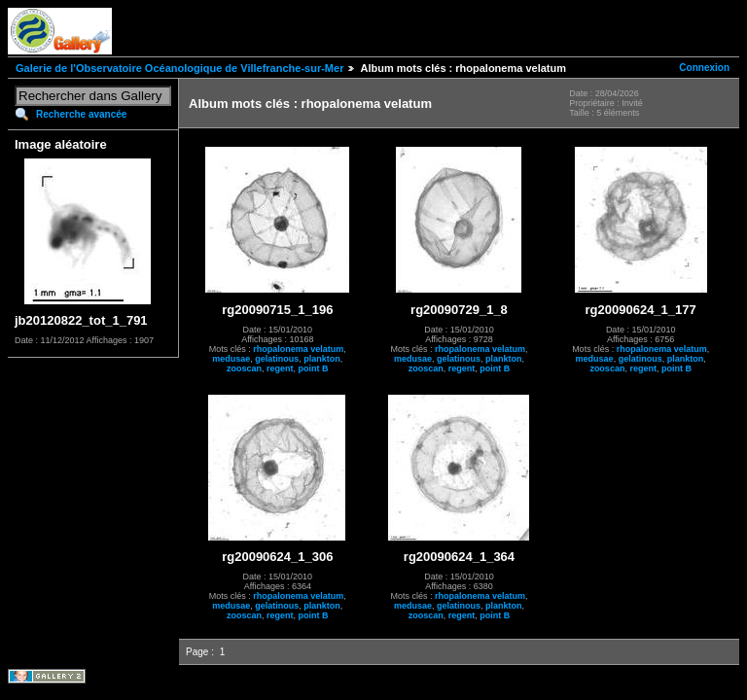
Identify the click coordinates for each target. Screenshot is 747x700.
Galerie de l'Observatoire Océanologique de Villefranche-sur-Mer (179, 68)
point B (314, 368)
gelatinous (277, 359)
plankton (322, 359)
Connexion (704, 68)
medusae (231, 359)
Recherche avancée (81, 114)
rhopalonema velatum (298, 349)
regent (280, 368)
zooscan (244, 368)
